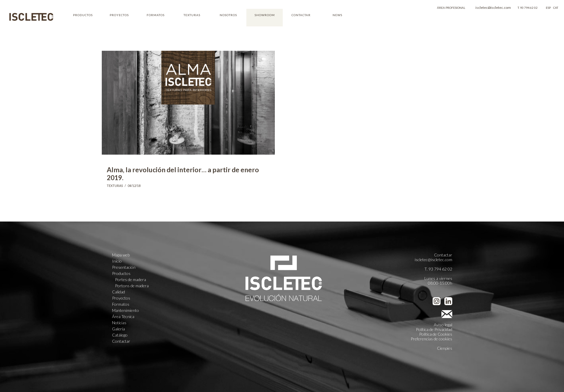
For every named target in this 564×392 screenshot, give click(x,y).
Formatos (121, 304)
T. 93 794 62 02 (528, 8)
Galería (118, 329)
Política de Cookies (436, 334)
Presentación (124, 267)
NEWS (337, 15)
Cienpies (445, 348)
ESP (548, 8)
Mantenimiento (126, 310)
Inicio (117, 261)
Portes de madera (131, 280)
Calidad (118, 292)
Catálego (120, 335)
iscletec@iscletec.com (493, 7)
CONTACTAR (301, 15)
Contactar (121, 341)
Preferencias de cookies (431, 339)
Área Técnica (123, 317)
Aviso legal (443, 325)
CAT (556, 8)
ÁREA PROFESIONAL (451, 8)
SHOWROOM (265, 15)
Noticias (119, 323)
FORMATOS (156, 15)
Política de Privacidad (434, 329)
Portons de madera (132, 286)
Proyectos (121, 298)
